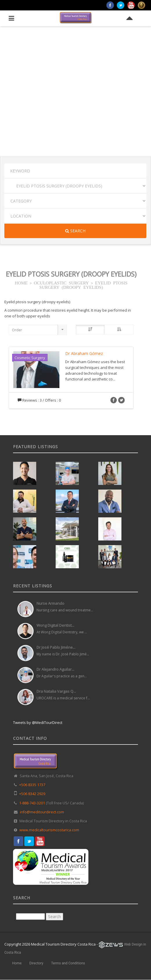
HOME (21, 283)
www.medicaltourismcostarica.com (49, 830)
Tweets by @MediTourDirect (38, 722)
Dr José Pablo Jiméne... (56, 647)
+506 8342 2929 (32, 794)
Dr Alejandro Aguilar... (55, 669)
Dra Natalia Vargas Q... (56, 691)
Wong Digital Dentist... (55, 625)
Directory (36, 963)
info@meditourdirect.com (42, 812)
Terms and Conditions (68, 963)
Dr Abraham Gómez (84, 353)
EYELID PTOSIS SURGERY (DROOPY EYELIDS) (83, 285)
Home (17, 963)
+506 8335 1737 (32, 785)
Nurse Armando (50, 603)
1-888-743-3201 (32, 803)
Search (75, 231)
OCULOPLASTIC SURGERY (61, 283)
